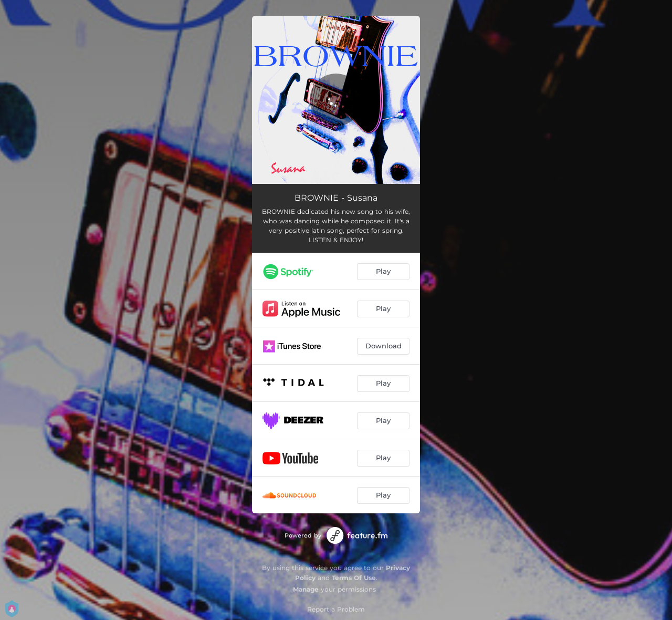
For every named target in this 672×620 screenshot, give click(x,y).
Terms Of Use (354, 578)
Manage (306, 589)
